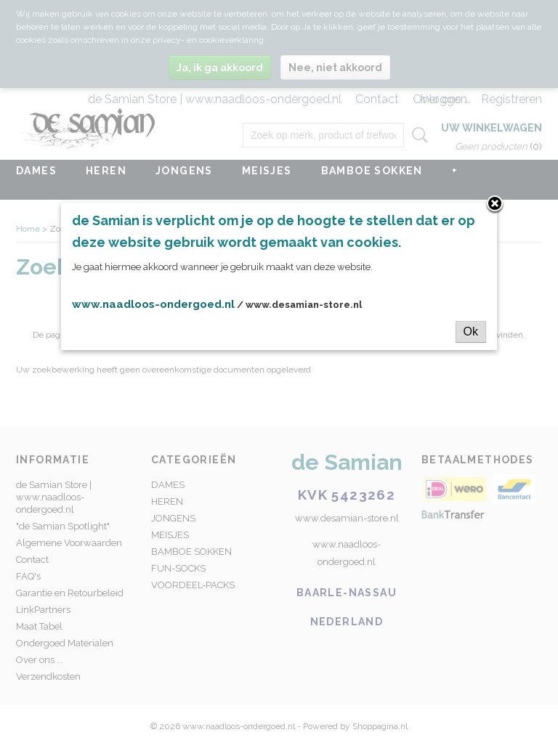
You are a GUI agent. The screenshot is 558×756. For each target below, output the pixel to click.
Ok (471, 332)
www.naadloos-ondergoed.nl (153, 304)
